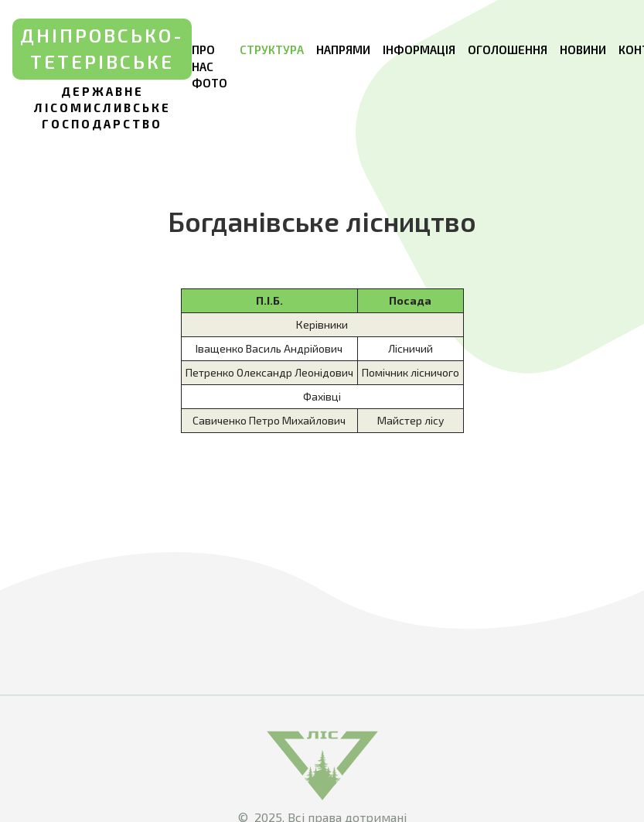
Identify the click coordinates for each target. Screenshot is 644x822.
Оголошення (508, 49)
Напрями (343, 49)
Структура (272, 49)
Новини (583, 49)
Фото (210, 83)
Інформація (419, 49)
